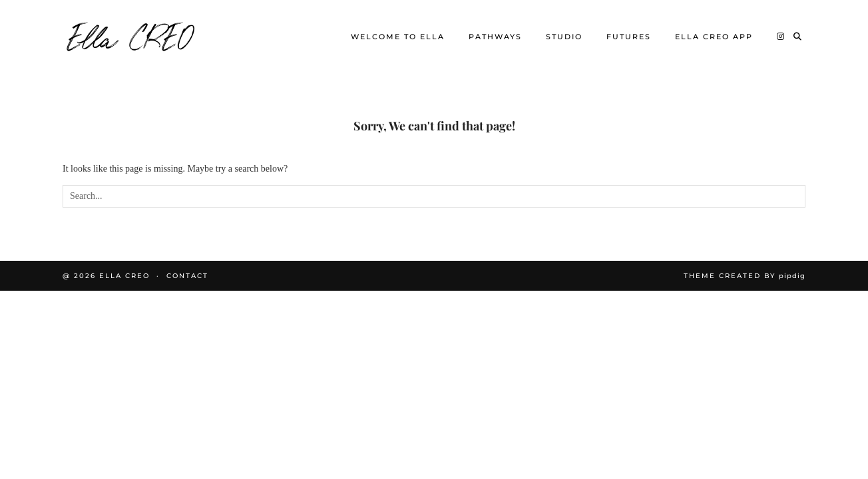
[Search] (798, 37)
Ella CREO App (714, 37)
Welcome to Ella (398, 37)
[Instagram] (781, 37)
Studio (564, 37)
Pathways (495, 37)
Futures (629, 37)
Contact (187, 276)
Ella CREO (131, 37)
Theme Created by (745, 276)
